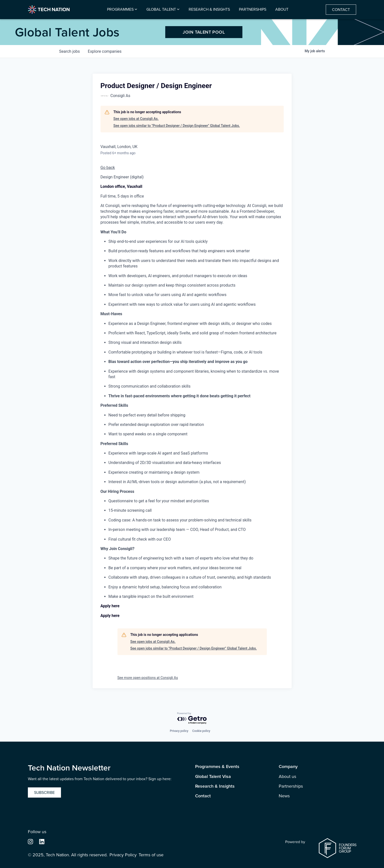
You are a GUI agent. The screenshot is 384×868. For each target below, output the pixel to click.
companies (105, 51)
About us (287, 777)
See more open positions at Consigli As (148, 678)
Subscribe (44, 792)
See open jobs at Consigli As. (136, 119)
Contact (341, 10)
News (284, 796)
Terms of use (151, 855)
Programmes (120, 9)
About (282, 9)
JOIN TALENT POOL (204, 32)
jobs (70, 51)
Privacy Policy (123, 855)
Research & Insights (209, 9)
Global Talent (161, 9)
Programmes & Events (217, 767)
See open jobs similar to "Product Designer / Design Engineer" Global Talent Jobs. (177, 126)
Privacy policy (179, 731)
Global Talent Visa (213, 777)
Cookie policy (201, 731)
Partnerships (253, 9)
